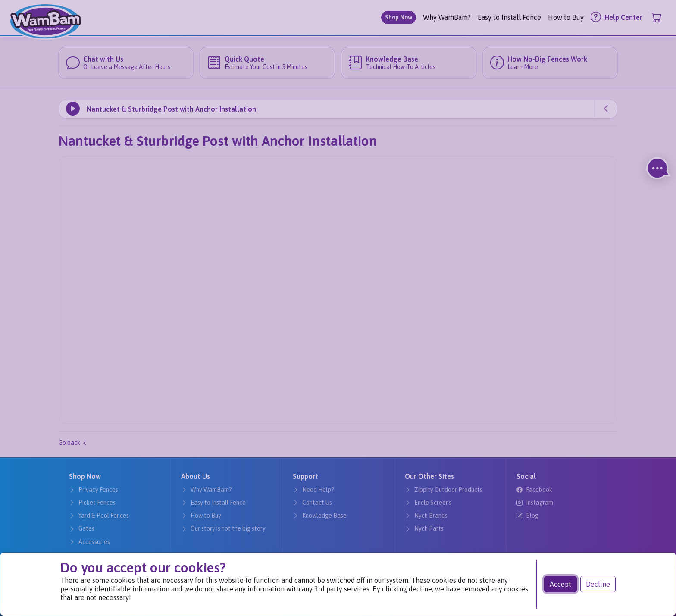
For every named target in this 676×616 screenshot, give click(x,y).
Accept (560, 584)
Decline (598, 584)
